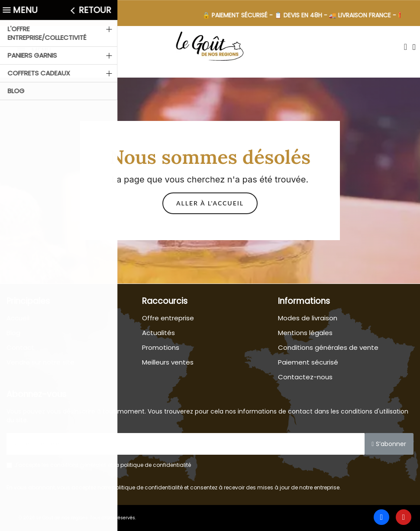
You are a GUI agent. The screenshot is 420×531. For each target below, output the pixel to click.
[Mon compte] (414, 47)
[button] (405, 47)
